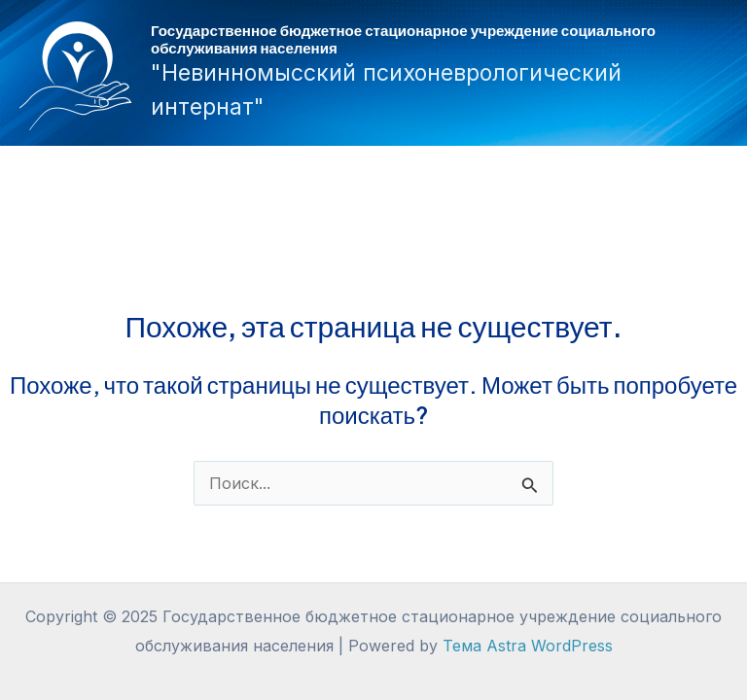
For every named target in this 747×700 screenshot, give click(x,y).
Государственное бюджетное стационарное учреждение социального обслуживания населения (403, 38)
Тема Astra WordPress (528, 646)
